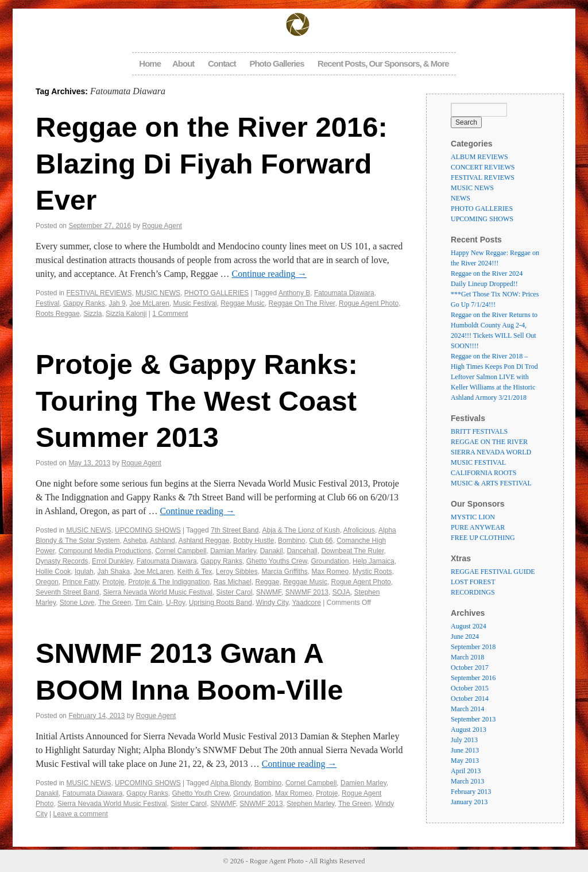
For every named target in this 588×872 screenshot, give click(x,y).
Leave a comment (80, 814)
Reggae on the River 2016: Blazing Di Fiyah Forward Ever (212, 163)
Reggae (267, 582)
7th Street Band (235, 530)
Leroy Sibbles (237, 572)
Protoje (114, 582)
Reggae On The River (302, 303)
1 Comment (170, 314)
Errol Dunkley (112, 561)
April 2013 (466, 771)
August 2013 (469, 730)
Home (150, 63)
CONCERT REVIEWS (483, 167)
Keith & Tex (195, 572)
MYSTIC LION (473, 517)
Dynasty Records (62, 561)
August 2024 (469, 626)
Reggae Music (243, 303)
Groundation (330, 561)
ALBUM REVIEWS (479, 157)
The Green (115, 603)
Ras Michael (233, 582)
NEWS (461, 198)
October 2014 (470, 699)
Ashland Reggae (204, 541)
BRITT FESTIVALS (479, 431)
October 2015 (470, 688)
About (183, 63)
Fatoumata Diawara (344, 293)
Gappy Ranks (84, 303)
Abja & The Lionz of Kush (301, 530)
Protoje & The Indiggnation (169, 582)
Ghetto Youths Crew (277, 561)
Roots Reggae (58, 314)
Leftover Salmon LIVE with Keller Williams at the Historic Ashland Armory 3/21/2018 (493, 387)
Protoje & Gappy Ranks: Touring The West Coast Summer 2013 (197, 401)
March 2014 (467, 709)
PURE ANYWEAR (478, 527)
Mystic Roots (372, 572)
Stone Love (77, 603)
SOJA (341, 592)
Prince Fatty (81, 582)
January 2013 (469, 802)
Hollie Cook (53, 572)
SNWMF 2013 (307, 592)
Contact (222, 63)
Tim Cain (149, 603)
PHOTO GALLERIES (216, 293)
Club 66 (321, 541)
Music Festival (195, 303)
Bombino (291, 541)
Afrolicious (359, 530)
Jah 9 (117, 303)
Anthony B (294, 293)
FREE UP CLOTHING (483, 538)
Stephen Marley (310, 804)
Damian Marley (233, 551)
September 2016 (473, 678)
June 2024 (465, 636)
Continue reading (270, 274)
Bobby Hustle (254, 541)
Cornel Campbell (181, 551)
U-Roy (175, 603)
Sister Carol (235, 592)
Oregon (47, 582)
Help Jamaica (374, 561)
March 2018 (467, 657)
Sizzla (92, 314)
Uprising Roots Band (220, 603)
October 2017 (470, 667)
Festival (47, 303)
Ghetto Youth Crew (200, 793)
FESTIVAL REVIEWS (99, 293)
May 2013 (465, 761)
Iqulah (84, 572)
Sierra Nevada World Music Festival (158, 592)
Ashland (162, 541)
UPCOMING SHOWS (148, 530)
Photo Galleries (276, 63)
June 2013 (465, 750)
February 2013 (471, 792)
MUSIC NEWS (158, 293)
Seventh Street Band (67, 592)
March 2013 (467, 781)
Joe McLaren (149, 303)
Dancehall (302, 551)
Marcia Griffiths (284, 572)
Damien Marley (363, 783)
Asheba (135, 541)
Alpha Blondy (230, 783)
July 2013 (464, 740)
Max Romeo (330, 572)
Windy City (272, 603)
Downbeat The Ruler (352, 551)
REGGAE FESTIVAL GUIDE (493, 572)
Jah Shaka (113, 572)
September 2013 (473, 719)
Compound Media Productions (105, 551)
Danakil (272, 551)
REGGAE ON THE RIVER (489, 442)
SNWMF (269, 592)
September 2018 (473, 647)
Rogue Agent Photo (369, 303)
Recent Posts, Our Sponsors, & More (383, 63)
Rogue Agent (162, 226)
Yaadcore (306, 603)
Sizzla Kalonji (126, 314)
